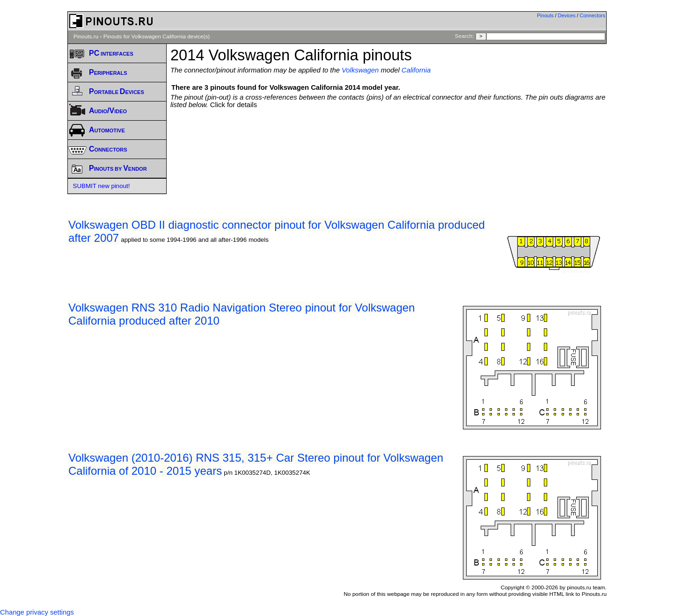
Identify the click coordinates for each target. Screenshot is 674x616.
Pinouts (545, 15)
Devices (567, 15)
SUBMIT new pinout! (102, 186)
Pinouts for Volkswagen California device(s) (157, 36)
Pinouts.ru (86, 36)
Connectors (593, 15)
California (416, 70)
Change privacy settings (37, 612)
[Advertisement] (388, 134)
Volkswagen (360, 70)
